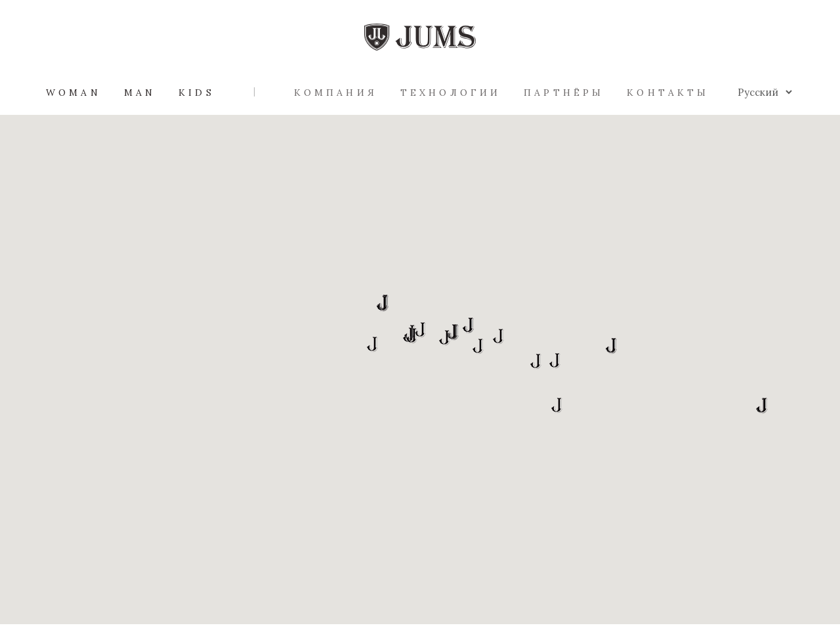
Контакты (668, 93)
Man (140, 93)
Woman (73, 93)
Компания (336, 93)
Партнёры (564, 93)
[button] (535, 362)
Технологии (451, 93)
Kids (197, 93)
